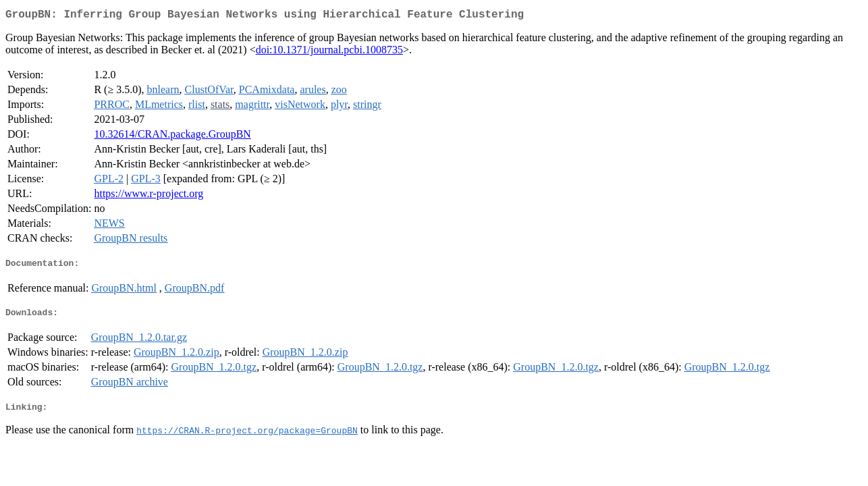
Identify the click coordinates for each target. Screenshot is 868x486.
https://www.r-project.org (148, 196)
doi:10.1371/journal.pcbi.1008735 (329, 52)
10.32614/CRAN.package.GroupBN (172, 137)
